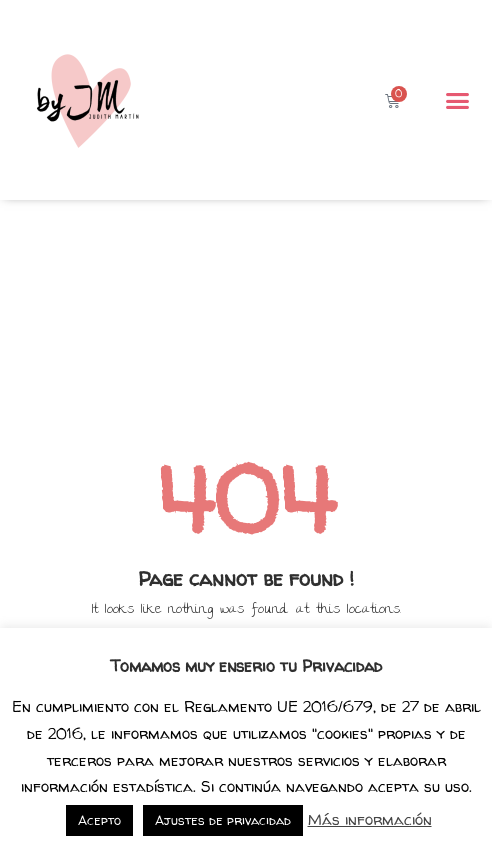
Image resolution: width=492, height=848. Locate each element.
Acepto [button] (99, 820)
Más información (370, 819)
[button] (458, 100)
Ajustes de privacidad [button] (223, 820)
